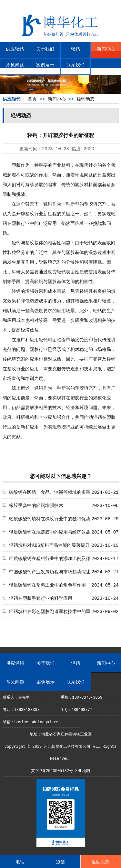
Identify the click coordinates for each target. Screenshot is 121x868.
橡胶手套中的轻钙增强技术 (36, 505)
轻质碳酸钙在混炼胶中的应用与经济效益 (50, 532)
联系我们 (76, 65)
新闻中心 (106, 48)
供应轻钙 (15, 48)
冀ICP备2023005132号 (52, 770)
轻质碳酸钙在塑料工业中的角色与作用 (47, 585)
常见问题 (15, 65)
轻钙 (76, 48)
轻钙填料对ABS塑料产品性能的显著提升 (50, 545)
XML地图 (83, 770)
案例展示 (45, 65)
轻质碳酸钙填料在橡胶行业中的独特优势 (50, 518)
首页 (32, 99)
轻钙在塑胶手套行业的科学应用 (41, 598)
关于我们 (45, 48)
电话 (20, 862)
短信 (60, 862)
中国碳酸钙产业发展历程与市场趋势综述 (50, 571)
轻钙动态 (86, 99)
